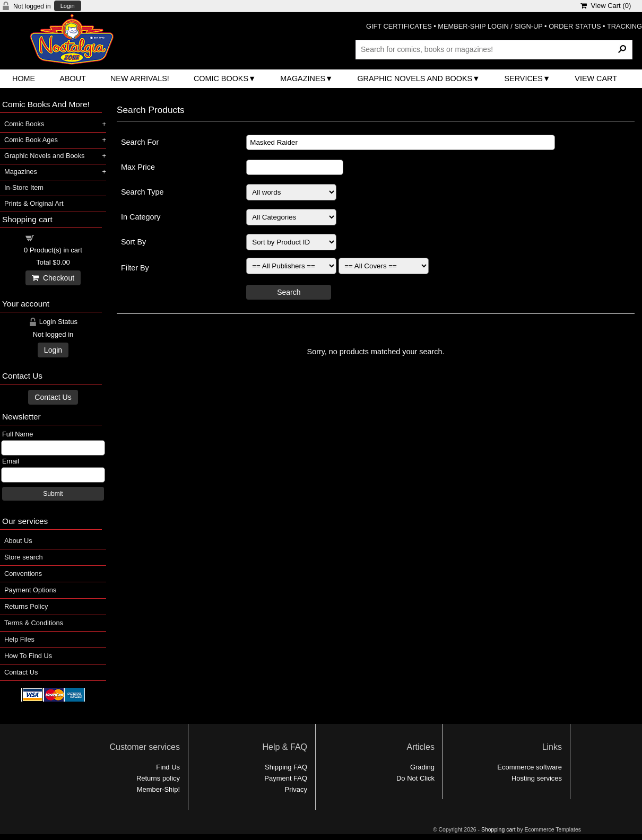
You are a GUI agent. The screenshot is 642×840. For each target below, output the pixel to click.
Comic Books (221, 78)
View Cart (596, 78)
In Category (141, 217)
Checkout (53, 278)
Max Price (138, 167)
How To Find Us (28, 656)
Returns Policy (26, 606)
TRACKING (624, 26)
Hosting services (537, 778)
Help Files (19, 639)
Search (289, 292)
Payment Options (30, 590)
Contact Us (53, 397)
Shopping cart (59, 237)
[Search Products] (494, 49)
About (73, 78)
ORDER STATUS (575, 26)
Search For (140, 142)
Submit (53, 494)
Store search (24, 557)
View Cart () (606, 6)
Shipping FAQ (286, 767)
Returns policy (158, 778)
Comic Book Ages (31, 140)
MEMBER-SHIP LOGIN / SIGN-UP (490, 26)
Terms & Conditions (34, 623)
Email (11, 461)
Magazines (303, 78)
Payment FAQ (286, 778)
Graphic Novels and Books (415, 78)
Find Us (168, 767)
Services (523, 78)
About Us (18, 541)
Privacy (296, 789)
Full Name (18, 434)
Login (68, 6)
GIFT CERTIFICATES (399, 26)
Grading (422, 767)
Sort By (133, 242)
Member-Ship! (158, 789)
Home (24, 78)
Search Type (142, 192)
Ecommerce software (530, 767)
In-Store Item (24, 187)
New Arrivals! (140, 78)
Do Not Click (415, 778)
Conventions (23, 574)
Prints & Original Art (34, 203)
